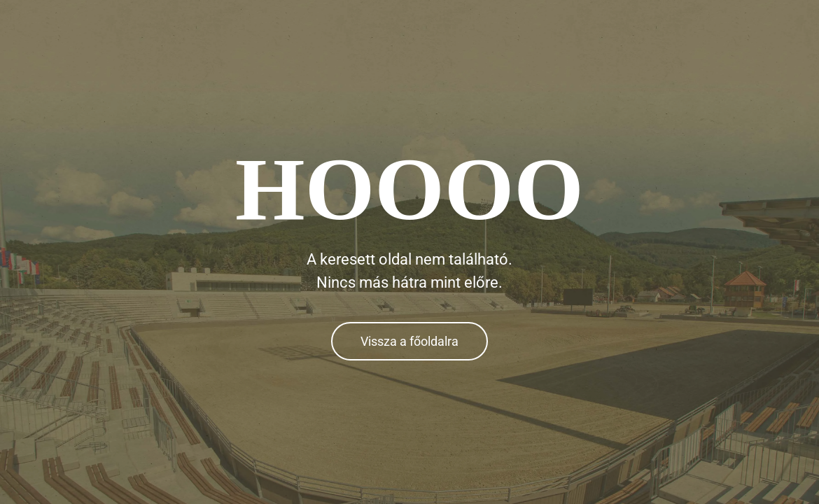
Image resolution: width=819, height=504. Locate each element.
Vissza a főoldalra (409, 341)
